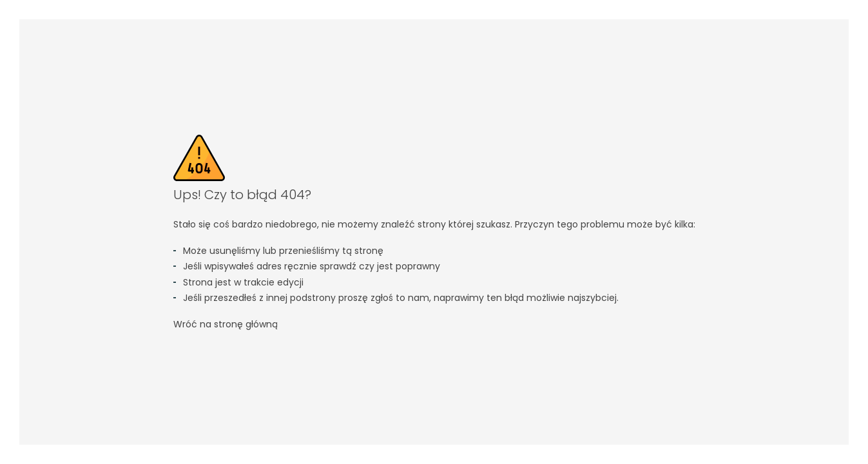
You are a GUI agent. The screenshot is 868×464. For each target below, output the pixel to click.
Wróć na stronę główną (226, 324)
